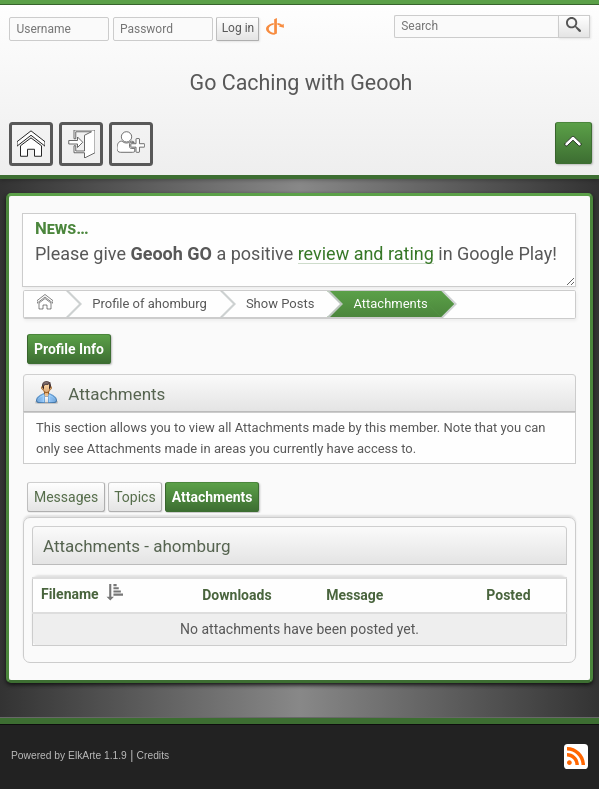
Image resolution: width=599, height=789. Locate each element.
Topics (134, 497)
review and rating (366, 253)
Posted (508, 595)
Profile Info (69, 349)
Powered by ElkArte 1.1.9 (69, 755)
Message (354, 595)
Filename (82, 594)
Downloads (236, 595)
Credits (153, 755)
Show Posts (280, 303)
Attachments (390, 303)
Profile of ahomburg (149, 303)
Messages (66, 497)
